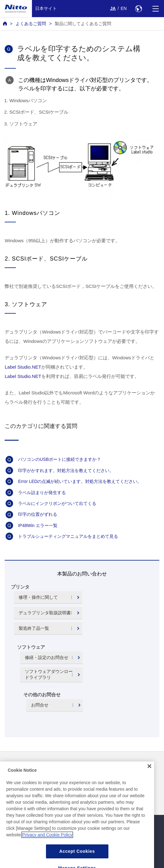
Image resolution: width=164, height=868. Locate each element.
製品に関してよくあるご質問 (83, 24)
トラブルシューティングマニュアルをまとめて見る (68, 536)
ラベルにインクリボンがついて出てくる (57, 503)
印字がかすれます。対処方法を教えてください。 (66, 470)
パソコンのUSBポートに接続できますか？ (59, 459)
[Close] (149, 779)
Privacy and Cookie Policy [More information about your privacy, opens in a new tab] (47, 848)
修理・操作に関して (38, 597)
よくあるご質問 (31, 24)
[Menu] (155, 9)
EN (124, 8)
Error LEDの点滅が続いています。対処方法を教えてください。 (80, 481)
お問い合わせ (97, 766)
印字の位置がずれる (38, 514)
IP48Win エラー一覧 (38, 525)
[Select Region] (138, 9)
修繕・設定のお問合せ (47, 657)
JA (113, 8)
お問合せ (40, 705)
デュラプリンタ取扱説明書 (45, 613)
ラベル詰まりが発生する (42, 493)
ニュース (12, 766)
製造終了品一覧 (34, 628)
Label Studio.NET (23, 367)
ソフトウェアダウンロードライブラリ (49, 674)
